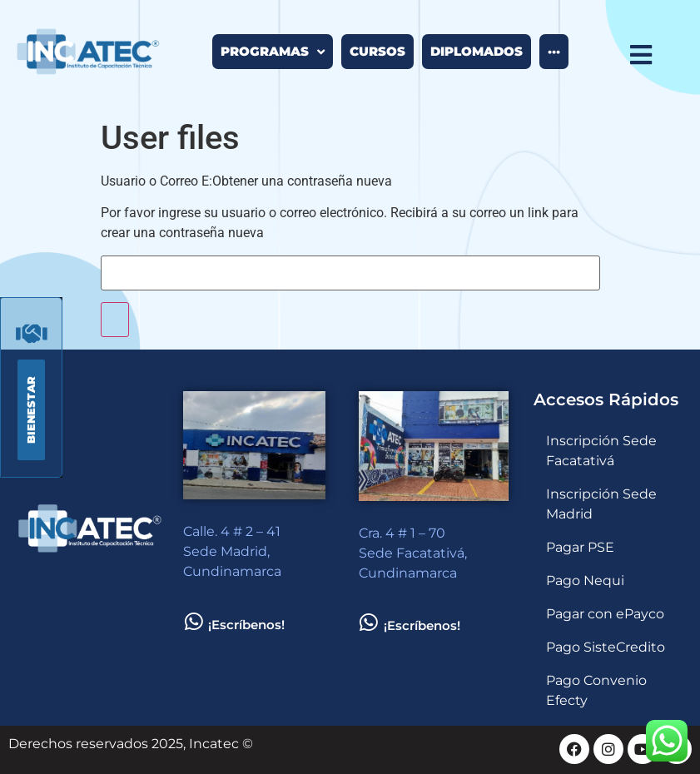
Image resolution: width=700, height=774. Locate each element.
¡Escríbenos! (246, 625)
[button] (31, 410)
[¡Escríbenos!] (194, 621)
